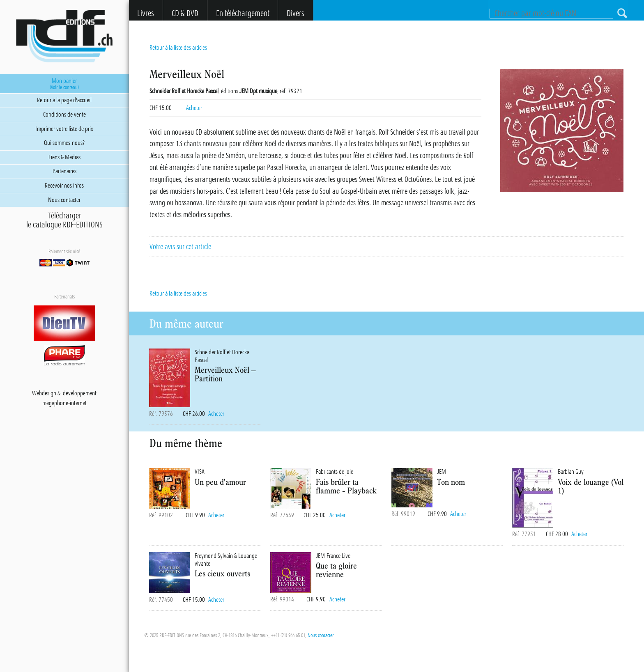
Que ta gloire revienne (336, 570)
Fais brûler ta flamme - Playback (346, 486)
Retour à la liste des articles (178, 48)
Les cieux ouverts (222, 573)
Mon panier (64, 84)
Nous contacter (321, 635)
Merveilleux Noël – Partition (225, 374)
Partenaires (64, 171)
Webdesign (44, 393)
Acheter (194, 108)
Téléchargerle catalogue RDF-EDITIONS (64, 220)
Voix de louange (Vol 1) (591, 486)
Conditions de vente (64, 115)
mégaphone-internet (64, 403)
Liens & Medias (64, 157)
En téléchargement (243, 13)
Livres (146, 13)
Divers (296, 13)
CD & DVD (185, 13)
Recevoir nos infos (64, 186)
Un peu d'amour (220, 482)
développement (80, 393)
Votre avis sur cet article (180, 247)
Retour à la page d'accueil (64, 100)
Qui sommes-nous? (64, 143)
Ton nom (451, 482)
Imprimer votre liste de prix (64, 129)
